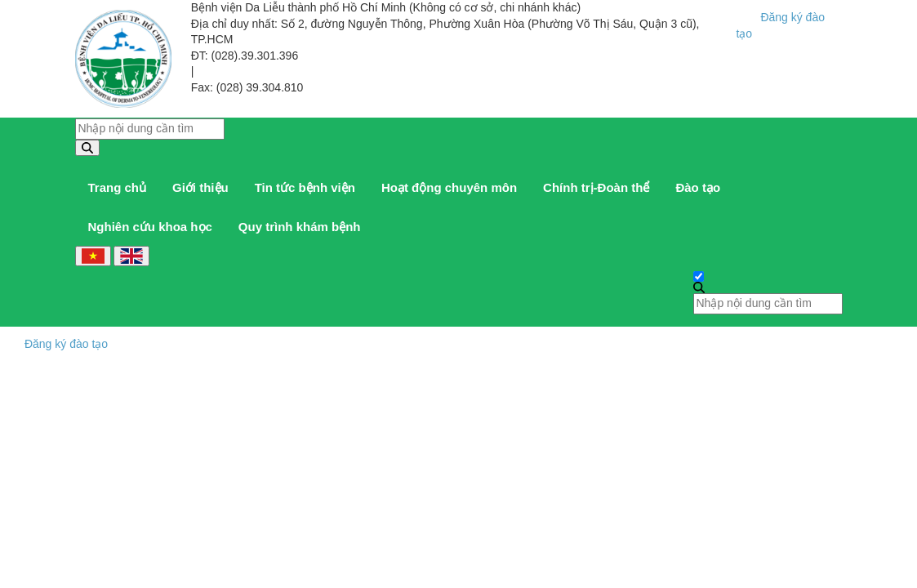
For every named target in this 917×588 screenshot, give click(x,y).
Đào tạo (698, 187)
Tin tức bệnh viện (305, 187)
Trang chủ (118, 187)
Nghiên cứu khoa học (150, 227)
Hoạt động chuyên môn (449, 187)
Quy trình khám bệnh (300, 227)
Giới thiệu (200, 187)
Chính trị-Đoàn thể (596, 187)
